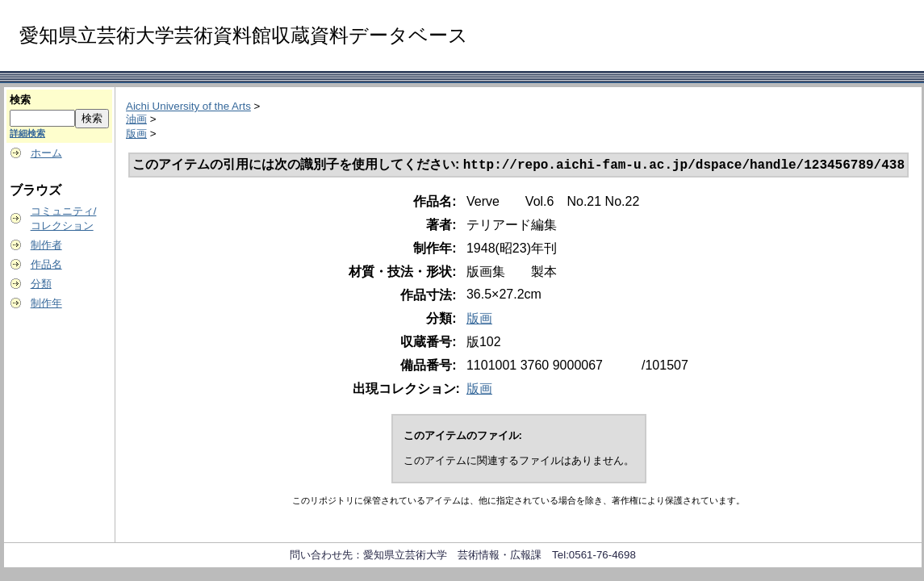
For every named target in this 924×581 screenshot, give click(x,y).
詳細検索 (27, 133)
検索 (20, 100)
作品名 (46, 264)
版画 (136, 134)
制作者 (46, 245)
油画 (136, 119)
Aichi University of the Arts (188, 106)
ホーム (46, 153)
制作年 (46, 303)
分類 (41, 284)
